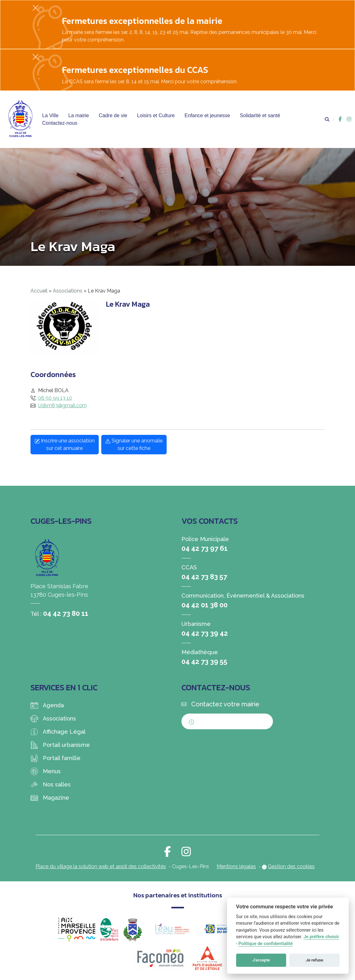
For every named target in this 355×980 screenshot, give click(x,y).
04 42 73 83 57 (204, 577)
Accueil (39, 291)
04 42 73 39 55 (204, 661)
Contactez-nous (60, 123)
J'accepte (261, 960)
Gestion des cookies (291, 866)
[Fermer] (36, 8)
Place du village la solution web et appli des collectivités (101, 866)
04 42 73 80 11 (66, 613)
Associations (68, 291)
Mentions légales (236, 866)
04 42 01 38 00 (205, 605)
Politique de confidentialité (266, 944)
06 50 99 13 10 (55, 398)
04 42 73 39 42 (205, 633)
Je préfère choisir (321, 937)
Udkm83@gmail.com (62, 405)
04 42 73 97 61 (205, 548)
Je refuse (315, 960)
